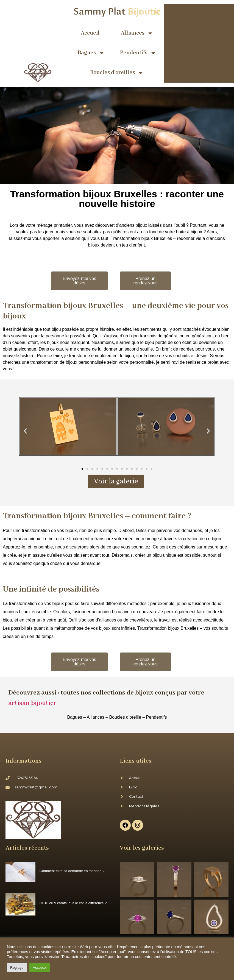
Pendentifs (138, 53)
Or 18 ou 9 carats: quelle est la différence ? (73, 903)
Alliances (137, 33)
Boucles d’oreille (125, 717)
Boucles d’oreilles (117, 73)
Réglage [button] (17, 968)
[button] (25, 431)
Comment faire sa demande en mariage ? (72, 871)
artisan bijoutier (32, 703)
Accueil (90, 33)
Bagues (91, 53)
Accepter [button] (40, 968)
